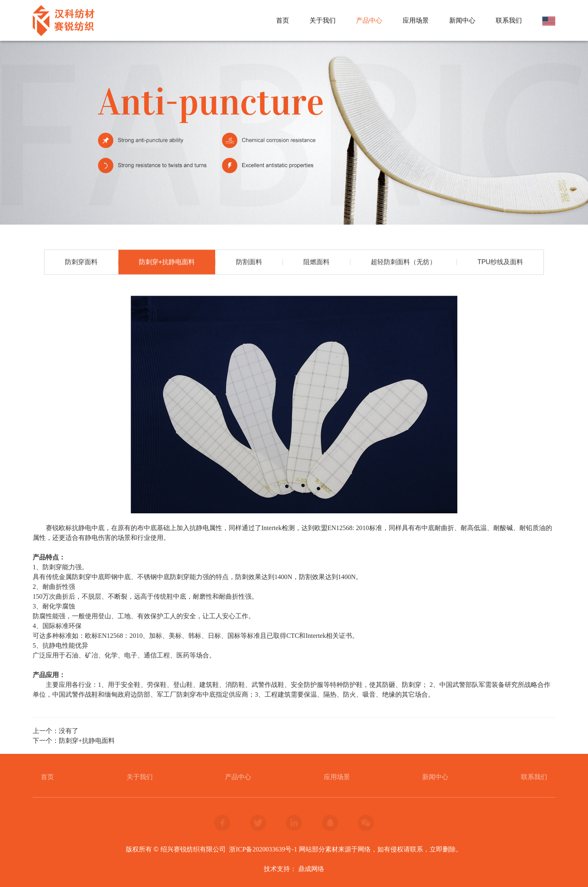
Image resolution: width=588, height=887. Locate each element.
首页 (283, 21)
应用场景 (416, 21)
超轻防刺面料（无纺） (403, 262)
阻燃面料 (316, 262)
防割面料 (249, 262)
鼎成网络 (311, 869)
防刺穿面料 (81, 262)
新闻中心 (462, 21)
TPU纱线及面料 (500, 262)
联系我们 (509, 21)
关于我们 (323, 21)
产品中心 (369, 21)
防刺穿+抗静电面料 (167, 262)
